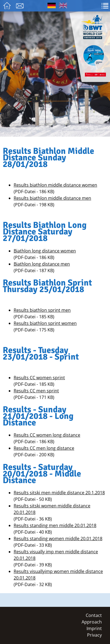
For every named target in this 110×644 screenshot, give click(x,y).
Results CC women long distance (47, 435)
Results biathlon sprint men (42, 310)
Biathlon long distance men (42, 264)
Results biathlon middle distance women (55, 185)
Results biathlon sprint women (45, 323)
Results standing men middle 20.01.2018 (55, 525)
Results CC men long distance (44, 448)
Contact (94, 615)
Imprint (94, 628)
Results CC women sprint (39, 378)
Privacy (94, 635)
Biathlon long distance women (45, 251)
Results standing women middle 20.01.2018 (58, 539)
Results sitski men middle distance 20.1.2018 (59, 493)
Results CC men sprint (36, 391)
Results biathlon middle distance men (52, 198)
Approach (92, 622)
